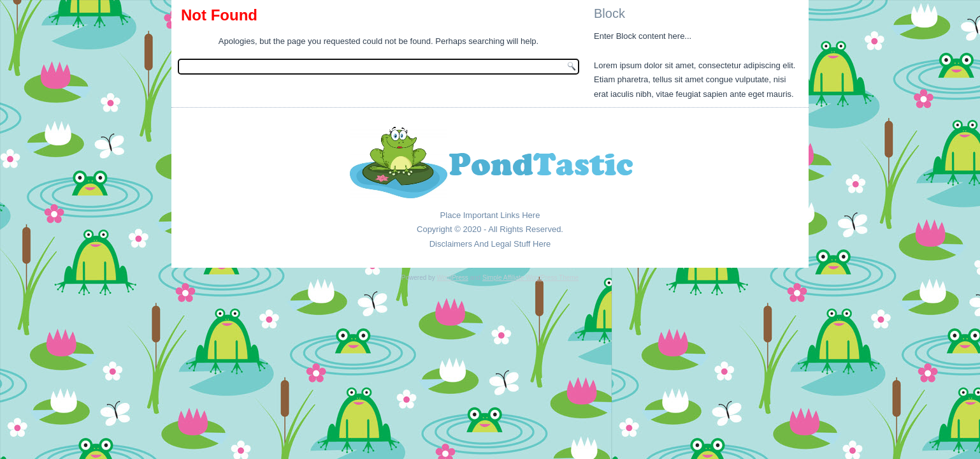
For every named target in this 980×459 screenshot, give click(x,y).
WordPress (452, 278)
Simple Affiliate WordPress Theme (530, 278)
